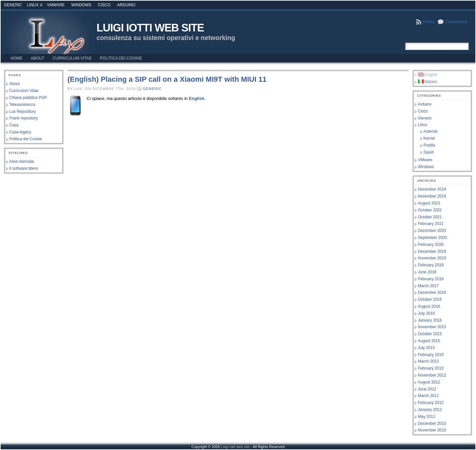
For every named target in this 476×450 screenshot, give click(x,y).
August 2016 (429, 306)
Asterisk (431, 131)
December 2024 (432, 189)
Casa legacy (20, 132)
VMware (56, 5)
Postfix (429, 145)
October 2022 (430, 210)
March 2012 (428, 396)
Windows (81, 5)
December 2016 (432, 292)
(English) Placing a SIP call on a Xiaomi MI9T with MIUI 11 (167, 79)
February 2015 (431, 355)
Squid (429, 152)
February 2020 (431, 245)
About (14, 84)
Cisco (104, 5)
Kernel (429, 138)
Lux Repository (22, 112)
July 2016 (426, 313)
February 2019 (431, 265)
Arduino (126, 5)
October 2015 (430, 334)
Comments (456, 22)
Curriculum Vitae (24, 91)
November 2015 (432, 327)
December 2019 (432, 251)
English (197, 98)
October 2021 (430, 217)
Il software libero (24, 168)
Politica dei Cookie (26, 139)
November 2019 (432, 258)
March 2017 (428, 286)
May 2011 (427, 417)
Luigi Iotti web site (150, 28)
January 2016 (430, 320)
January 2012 (430, 410)
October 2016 (430, 299)
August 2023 (429, 203)
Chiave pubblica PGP (28, 98)
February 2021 (431, 224)
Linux (33, 5)
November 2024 (432, 196)
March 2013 (428, 361)
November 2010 (432, 430)
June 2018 (427, 272)
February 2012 (431, 403)
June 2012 (427, 389)
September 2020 (433, 238)
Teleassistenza (22, 105)
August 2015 (429, 341)
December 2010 (432, 424)
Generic (13, 5)
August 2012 (429, 382)
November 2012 (432, 375)
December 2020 (432, 231)
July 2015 (426, 348)
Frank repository (24, 118)
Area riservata (22, 161)
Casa (14, 125)
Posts (428, 22)
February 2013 (431, 368)
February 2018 (431, 279)
